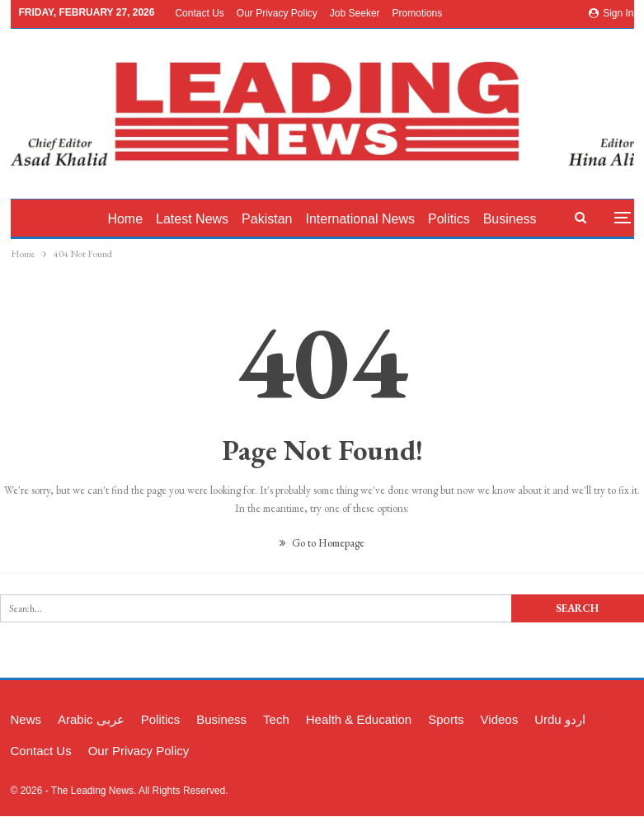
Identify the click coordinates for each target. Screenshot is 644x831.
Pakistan (272, 219)
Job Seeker (355, 13)
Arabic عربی (91, 719)
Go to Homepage (322, 543)
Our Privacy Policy (277, 13)
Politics (459, 219)
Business (221, 719)
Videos (500, 719)
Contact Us (199, 13)
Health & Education (359, 719)
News (26, 719)
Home (125, 219)
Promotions (418, 13)
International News (367, 219)
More (510, 219)
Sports (446, 719)
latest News (195, 219)
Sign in (611, 13)
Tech (276, 719)
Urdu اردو (560, 719)
